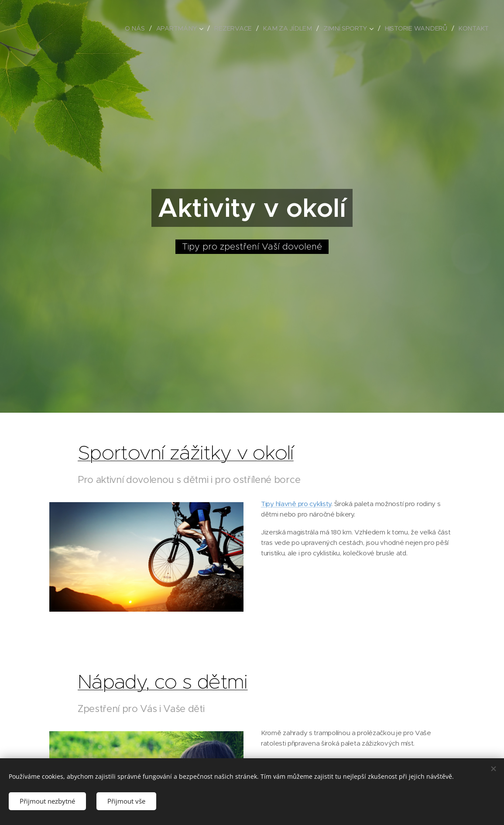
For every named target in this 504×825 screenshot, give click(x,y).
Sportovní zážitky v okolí (186, 452)
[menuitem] (142, 28)
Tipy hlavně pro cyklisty (296, 503)
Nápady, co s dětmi (163, 681)
